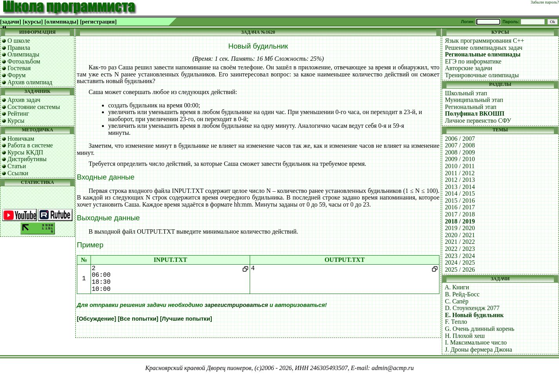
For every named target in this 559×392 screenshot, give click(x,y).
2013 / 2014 (460, 187)
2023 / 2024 (460, 256)
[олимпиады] (61, 22)
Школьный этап (466, 93)
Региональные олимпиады (483, 54)
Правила (19, 48)
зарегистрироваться (236, 305)
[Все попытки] (138, 319)
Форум (16, 75)
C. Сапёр (457, 301)
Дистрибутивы (27, 159)
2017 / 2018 (460, 214)
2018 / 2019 (460, 221)
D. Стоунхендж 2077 (472, 308)
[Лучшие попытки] (186, 319)
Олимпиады (23, 54)
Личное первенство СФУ (478, 121)
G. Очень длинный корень (480, 329)
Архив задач (24, 100)
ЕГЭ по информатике (473, 61)
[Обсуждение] (96, 319)
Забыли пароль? (545, 2)
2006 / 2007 (460, 139)
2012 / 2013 (460, 180)
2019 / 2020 (460, 228)
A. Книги (457, 287)
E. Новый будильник (474, 315)
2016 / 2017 (460, 207)
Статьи (17, 166)
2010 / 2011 (460, 166)
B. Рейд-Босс (462, 294)
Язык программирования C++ (485, 41)
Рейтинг (18, 113)
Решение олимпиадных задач (484, 48)
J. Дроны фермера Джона (478, 349)
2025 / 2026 (460, 269)
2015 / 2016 (460, 201)
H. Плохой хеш (465, 336)
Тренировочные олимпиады (482, 75)
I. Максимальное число (476, 342)
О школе (19, 41)
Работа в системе (30, 145)
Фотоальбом (24, 61)
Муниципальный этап (474, 100)
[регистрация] (98, 22)
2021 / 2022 (460, 242)
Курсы (16, 121)
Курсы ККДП (25, 152)
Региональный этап (471, 107)
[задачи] (11, 22)
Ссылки (18, 173)
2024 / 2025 (460, 262)
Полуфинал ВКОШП (475, 113)
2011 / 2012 (460, 173)
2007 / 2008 (460, 145)
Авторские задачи (469, 68)
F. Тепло (456, 322)
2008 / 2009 (460, 152)
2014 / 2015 (460, 193)
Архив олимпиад (30, 82)
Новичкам (21, 139)
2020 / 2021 (460, 235)
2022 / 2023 (460, 249)
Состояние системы (34, 107)
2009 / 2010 (460, 159)
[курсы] (33, 22)
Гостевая (19, 68)
